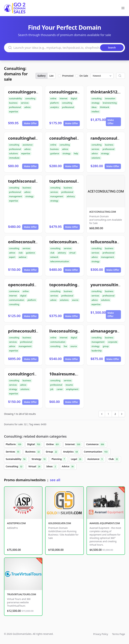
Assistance (96, 459)
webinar (23, 257)
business (13, 103)
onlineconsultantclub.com (34, 242)
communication (17, 300)
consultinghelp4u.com (71, 138)
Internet (73, 444)
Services (13, 452)
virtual (72, 253)
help (76, 153)
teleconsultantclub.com (73, 242)
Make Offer (30, 123)
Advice (68, 467)
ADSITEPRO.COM (16, 523)
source (75, 300)
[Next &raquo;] (122, 414)
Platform (14, 444)
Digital (34, 444)
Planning (59, 459)
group (106, 346)
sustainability (15, 99)
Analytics (71, 452)
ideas (94, 107)
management (16, 196)
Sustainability (16, 459)
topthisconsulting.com (72, 181)
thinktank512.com (109, 92)
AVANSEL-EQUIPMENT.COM (105, 523)
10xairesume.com (67, 374)
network (54, 257)
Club (114, 459)
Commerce (96, 444)
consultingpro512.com (71, 92)
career (60, 389)
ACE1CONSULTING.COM (103, 212)
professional (15, 107)
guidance (55, 153)
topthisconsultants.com (32, 181)
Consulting (15, 467)
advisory (71, 196)
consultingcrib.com (27, 374)
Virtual (35, 467)
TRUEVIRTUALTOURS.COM (22, 594)
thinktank (105, 107)
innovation (110, 99)
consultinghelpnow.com (32, 138)
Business (33, 452)
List (51, 76)
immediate (14, 158)
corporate (113, 342)
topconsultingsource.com (75, 285)
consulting (30, 99)
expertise (14, 112)
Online (53, 444)
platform (54, 103)
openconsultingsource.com (35, 285)
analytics (54, 107)
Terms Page (119, 634)
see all (55, 480)
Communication (96, 452)
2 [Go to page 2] (115, 414)
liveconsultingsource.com (75, 331)
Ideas (52, 467)
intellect (95, 112)
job (52, 389)
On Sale (84, 76)
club (21, 253)
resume (69, 385)
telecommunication (60, 261)
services (25, 103)
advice (27, 107)
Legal (77, 459)
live (65, 346)
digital (74, 99)
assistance (27, 145)
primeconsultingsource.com (36, 331)
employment (72, 389)
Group (52, 452)
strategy (95, 103)
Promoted (68, 76)
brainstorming (110, 103)
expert (12, 257)
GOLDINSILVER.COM (60, 523)
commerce (14, 291)
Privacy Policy (101, 634)
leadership (97, 351)
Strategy (39, 459)
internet (63, 99)
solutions (13, 153)
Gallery (41, 76)
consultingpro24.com (29, 92)
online (53, 99)
